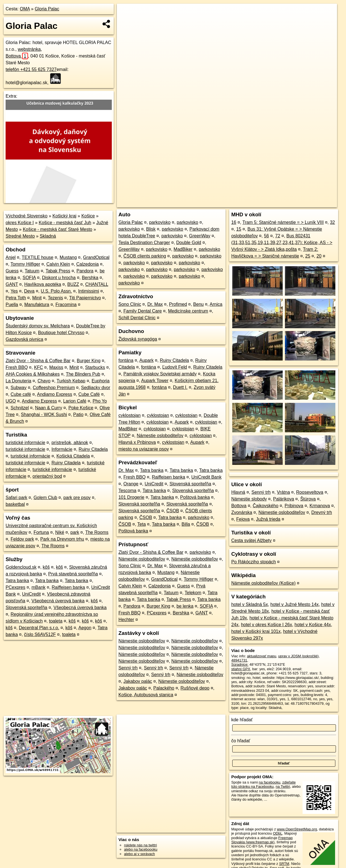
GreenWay (200, 236)
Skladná (48, 236)
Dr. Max (155, 304)
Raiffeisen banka (68, 587)
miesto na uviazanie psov (144, 449)
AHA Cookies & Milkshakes (33, 374)
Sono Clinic (130, 304)
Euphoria (101, 381)
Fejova (243, 519)
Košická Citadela (73, 456)
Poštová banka (195, 497)
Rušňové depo (195, 688)
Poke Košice (81, 408)
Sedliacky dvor (96, 388)
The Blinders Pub (83, 374)
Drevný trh (322, 512)
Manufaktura (37, 305)
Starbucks (95, 367)
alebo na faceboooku (141, 849)
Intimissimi (89, 291)
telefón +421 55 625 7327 (31, 69)
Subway (19, 388)
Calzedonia (87, 264)
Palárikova (284, 499)
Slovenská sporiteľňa (26, 608)
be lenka (185, 606)
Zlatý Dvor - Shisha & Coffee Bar (38, 361)
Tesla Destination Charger (144, 243)
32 (333, 222)
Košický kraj (64, 216)
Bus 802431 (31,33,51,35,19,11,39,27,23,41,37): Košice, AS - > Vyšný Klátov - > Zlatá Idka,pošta (282, 243)
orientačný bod (47, 476)
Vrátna (283, 492)
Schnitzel (20, 408)
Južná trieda (268, 519)
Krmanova (320, 506)
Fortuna (41, 532)
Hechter (126, 620)
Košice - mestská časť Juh (65, 223)
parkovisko (160, 222)
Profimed (178, 304)
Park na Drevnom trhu (62, 539)
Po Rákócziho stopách (253, 562)
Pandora (85, 271)
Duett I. (180, 387)
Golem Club (45, 498)
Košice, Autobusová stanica (146, 695)
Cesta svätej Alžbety (251, 540)
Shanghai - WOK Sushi (44, 415)
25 (308, 256)
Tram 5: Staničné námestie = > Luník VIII (283, 222)
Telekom (193, 593)
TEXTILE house (38, 257)
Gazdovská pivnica (24, 339)
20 (319, 256)
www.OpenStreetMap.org (297, 829)
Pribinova (294, 506)
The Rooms (97, 532)
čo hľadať (241, 741)
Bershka (90, 278)
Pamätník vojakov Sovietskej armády (160, 374)
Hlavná (238, 492)
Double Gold (189, 243)
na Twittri (283, 787)
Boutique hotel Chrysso (61, 333)
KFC (38, 367)
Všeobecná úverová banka (58, 601)
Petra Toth (16, 298)
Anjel (11, 257)
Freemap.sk (272, 203)
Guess (12, 271)
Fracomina (66, 305)
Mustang (68, 257)
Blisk (151, 229)
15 (239, 229)
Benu (198, 304)
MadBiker (183, 249)
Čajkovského (266, 506)
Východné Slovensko (26, 216)
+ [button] (126, 13)
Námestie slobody (249, 499)
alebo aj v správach (140, 854)
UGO (11, 401)
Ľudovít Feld (175, 367)
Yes (14, 291)
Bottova (17, 56)
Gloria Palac (47, 9)
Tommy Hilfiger (25, 264)
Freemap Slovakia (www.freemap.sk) (262, 840)
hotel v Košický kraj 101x (256, 631)
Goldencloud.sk (21, 567)
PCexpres (15, 587)
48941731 (239, 660)
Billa (186, 524)
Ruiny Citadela (93, 449)
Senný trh (128, 668)
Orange (131, 484)
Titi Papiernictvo (85, 298)
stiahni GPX (241, 669)
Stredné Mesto (20, 236)
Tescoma (127, 491)
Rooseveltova (310, 492)
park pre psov (77, 498)
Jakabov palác (138, 681)
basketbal (15, 504)
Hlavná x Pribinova (137, 442)
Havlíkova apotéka (43, 284)
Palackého (164, 688)
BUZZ (73, 284)
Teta (141, 524)
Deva (29, 291)
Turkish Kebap (71, 381)
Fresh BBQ (17, 367)
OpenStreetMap (243, 203)
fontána (126, 360)
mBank (39, 587)
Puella (12, 305)
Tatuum (32, 271)
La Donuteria (18, 381)
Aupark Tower (155, 381)
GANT (12, 284)
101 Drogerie (132, 497)
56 (266, 236)
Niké (60, 532)
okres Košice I (20, 223)
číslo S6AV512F (40, 634)
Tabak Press (58, 271)
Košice (88, 216)
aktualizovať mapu (261, 656)
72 (278, 236)
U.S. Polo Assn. (56, 291)
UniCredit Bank (206, 477)
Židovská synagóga (138, 339)
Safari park (16, 498)
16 (234, 222)
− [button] (126, 22)
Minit (37, 298)
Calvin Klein (58, 264)
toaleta (56, 621)
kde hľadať (242, 720)
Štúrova (308, 499)
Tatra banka (17, 581)
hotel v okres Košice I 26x (266, 625)
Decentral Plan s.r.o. (39, 628)
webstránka (29, 49)
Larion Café (75, 401)
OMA (25, 9)
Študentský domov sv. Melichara (38, 326)
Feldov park (22, 539)
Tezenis (55, 298)
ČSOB (173, 511)
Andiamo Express (54, 394)
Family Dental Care (143, 311)
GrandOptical (96, 257)
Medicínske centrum (188, 311)
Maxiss (56, 367)
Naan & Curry (49, 408)
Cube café (21, 394)
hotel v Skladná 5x (249, 604)
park (75, 532)
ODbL (278, 833)
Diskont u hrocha (59, 278)
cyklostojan (130, 415)
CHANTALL (97, 284)
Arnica (216, 304)
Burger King (89, 361)
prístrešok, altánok (70, 443)
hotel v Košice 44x (313, 625)
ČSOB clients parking (145, 256)
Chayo (44, 381)
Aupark (146, 360)
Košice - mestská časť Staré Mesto (57, 229)
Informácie (62, 449)
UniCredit (32, 594)
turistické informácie (25, 443)
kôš (46, 567)
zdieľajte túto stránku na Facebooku (263, 784)
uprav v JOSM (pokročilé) (298, 656)
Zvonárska (242, 512)
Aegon (85, 628)
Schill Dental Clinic (137, 318)
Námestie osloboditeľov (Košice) (263, 583)
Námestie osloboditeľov (160, 436)
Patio (78, 415)
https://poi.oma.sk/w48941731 (313, 203)
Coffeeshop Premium (54, 388)
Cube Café (89, 394)
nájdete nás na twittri (141, 845)
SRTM (284, 864)
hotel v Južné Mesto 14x (295, 604)
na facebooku (270, 782)
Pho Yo (100, 401)
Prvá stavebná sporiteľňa (73, 574)
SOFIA (29, 278)
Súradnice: (240, 664)
